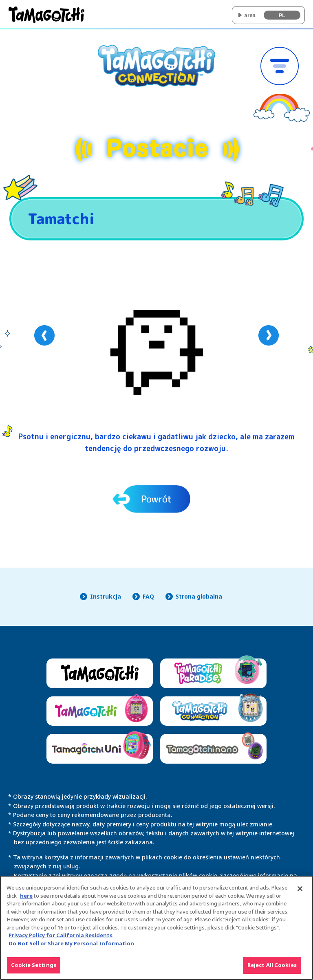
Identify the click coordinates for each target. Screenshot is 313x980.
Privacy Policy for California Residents (61, 939)
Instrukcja (106, 596)
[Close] (300, 893)
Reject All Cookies (272, 969)
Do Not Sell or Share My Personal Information (71, 947)
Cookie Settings (34, 969)
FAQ (148, 596)
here (26, 899)
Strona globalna (199, 596)
